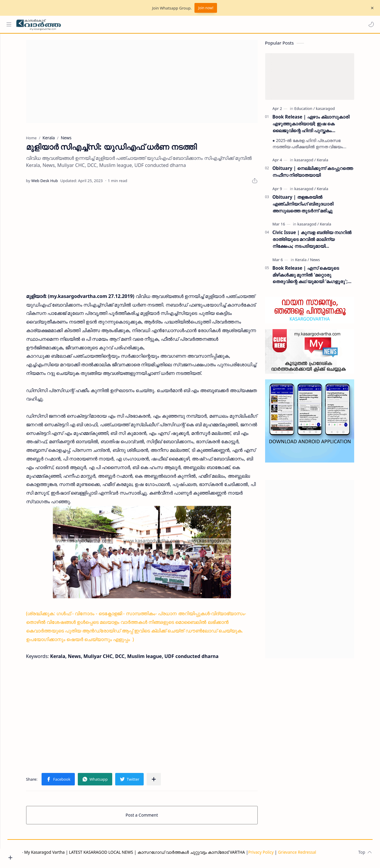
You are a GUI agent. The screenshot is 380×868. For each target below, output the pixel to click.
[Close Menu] (371, 8)
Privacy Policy (283, 855)
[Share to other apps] (165, 782)
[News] (326, 263)
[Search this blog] (123, 24)
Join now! (206, 8)
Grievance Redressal (319, 855)
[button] (370, 24)
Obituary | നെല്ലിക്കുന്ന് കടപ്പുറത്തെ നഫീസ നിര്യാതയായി (324, 175)
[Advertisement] (153, 84)
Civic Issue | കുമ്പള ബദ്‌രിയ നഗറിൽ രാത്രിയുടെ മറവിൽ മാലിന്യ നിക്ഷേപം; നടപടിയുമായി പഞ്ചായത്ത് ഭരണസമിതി (323, 242)
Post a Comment (153, 818)
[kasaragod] (336, 111)
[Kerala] (333, 163)
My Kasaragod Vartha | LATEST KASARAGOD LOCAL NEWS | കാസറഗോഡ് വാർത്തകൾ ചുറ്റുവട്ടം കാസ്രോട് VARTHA (157, 855)
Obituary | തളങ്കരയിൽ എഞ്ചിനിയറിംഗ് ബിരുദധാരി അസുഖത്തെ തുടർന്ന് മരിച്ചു (314, 207)
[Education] (316, 111)
